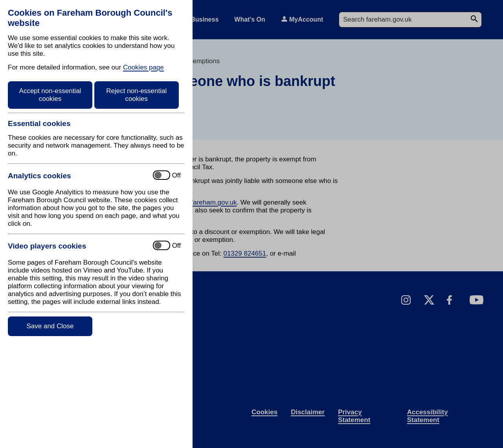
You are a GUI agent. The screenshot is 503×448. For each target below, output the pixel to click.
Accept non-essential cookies (50, 95)
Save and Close (50, 326)
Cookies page (143, 67)
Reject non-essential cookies (136, 95)
